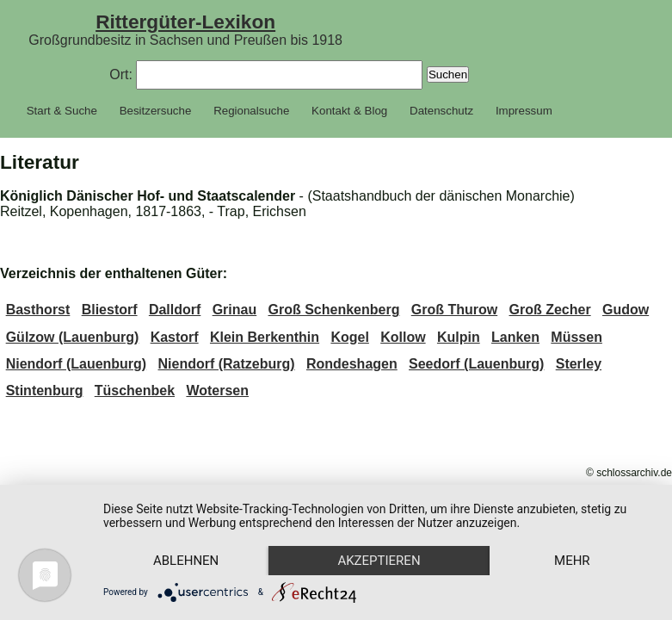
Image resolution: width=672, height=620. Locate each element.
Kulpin (459, 337)
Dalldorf (175, 310)
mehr (572, 561)
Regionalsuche (251, 111)
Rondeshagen (352, 364)
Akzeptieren (379, 561)
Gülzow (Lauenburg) (73, 337)
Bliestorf (110, 310)
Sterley (579, 364)
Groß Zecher (550, 310)
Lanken (515, 337)
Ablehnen (186, 561)
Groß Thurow (454, 310)
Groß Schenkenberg (334, 310)
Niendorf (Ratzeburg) (227, 364)
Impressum (524, 111)
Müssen (576, 337)
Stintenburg (45, 391)
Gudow (626, 310)
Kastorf (175, 337)
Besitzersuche (156, 111)
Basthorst (38, 310)
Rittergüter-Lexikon (185, 22)
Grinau (235, 310)
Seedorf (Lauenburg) (476, 364)
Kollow (403, 337)
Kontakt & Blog (349, 111)
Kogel (349, 337)
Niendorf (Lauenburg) (77, 364)
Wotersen (217, 391)
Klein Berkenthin (265, 337)
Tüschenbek (135, 391)
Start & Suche (62, 111)
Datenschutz (441, 111)
